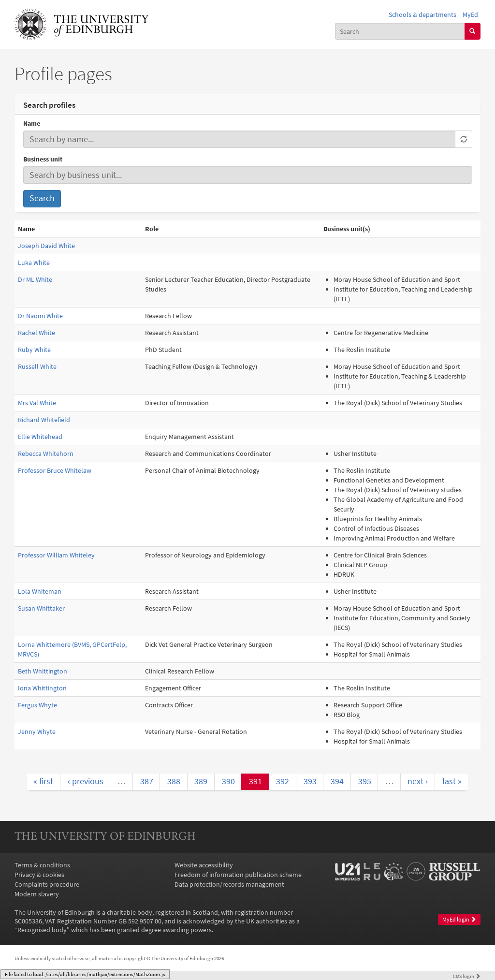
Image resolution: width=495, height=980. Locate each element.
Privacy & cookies (39, 875)
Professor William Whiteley (56, 555)
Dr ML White (35, 279)
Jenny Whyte (37, 731)
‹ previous (86, 781)
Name (32, 123)
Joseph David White (46, 246)
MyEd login (459, 919)
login (467, 976)
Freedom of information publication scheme (238, 875)
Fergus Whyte (37, 705)
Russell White (37, 366)
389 (201, 781)
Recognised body (42, 930)
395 (365, 781)
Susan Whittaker (41, 608)
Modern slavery (37, 894)
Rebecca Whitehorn (46, 453)
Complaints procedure (47, 884)
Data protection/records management (229, 884)
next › (418, 781)
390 (228, 781)
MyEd (470, 15)
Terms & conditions (42, 865)
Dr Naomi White (40, 316)
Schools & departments (422, 15)
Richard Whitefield (44, 420)
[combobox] (400, 31)
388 (174, 781)
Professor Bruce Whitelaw (55, 470)
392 (283, 781)
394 (337, 781)
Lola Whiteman (40, 591)
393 (310, 781)
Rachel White (36, 333)
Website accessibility (204, 865)
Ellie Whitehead (40, 437)
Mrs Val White (37, 403)
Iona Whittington (42, 688)
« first (43, 781)
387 (147, 781)
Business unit (43, 159)
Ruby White (34, 350)
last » (452, 781)
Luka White (34, 263)
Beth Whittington (43, 671)
